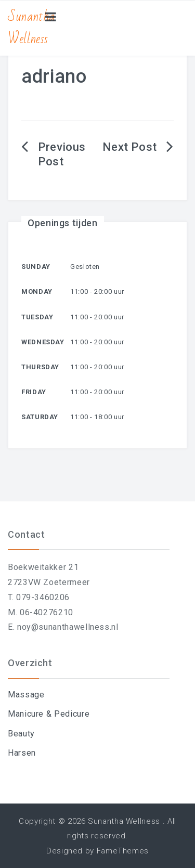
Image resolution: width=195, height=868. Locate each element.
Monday (37, 292)
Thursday (40, 367)
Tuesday (37, 317)
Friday (34, 392)
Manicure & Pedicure (49, 714)
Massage (26, 695)
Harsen (22, 753)
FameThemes (123, 851)
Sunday (36, 267)
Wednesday (43, 342)
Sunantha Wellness (31, 28)
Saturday (40, 417)
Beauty (21, 734)
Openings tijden (63, 223)
